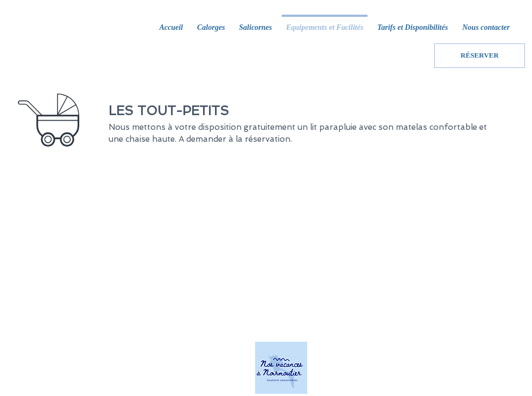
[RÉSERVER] (480, 56)
